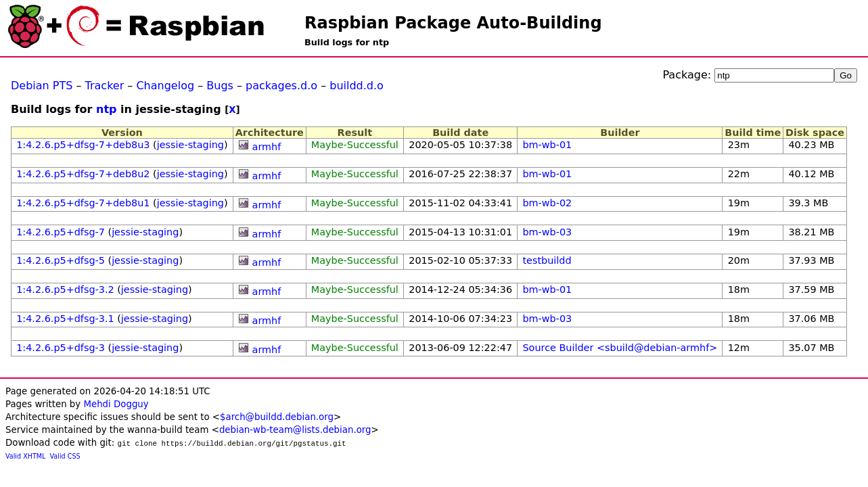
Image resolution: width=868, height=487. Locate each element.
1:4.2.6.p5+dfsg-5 (61, 260)
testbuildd (547, 260)
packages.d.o (281, 86)
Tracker (105, 86)
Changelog (165, 86)
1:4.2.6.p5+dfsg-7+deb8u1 (83, 203)
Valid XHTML (25, 456)
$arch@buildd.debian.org (277, 417)
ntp (107, 109)
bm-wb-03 (547, 232)
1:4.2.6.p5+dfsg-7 (61, 232)
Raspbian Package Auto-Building (453, 23)
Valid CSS (65, 456)
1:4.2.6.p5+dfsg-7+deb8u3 (83, 145)
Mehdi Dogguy (116, 404)
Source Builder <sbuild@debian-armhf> (620, 348)
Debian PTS (42, 86)
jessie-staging (190, 145)
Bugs (220, 86)
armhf (267, 147)
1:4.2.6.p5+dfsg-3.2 (65, 289)
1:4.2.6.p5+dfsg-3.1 (65, 319)
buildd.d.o (357, 86)
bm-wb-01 (547, 145)
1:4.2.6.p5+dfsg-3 (61, 348)
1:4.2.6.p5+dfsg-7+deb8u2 (83, 174)
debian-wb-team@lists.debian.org (295, 430)
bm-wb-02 (547, 203)
